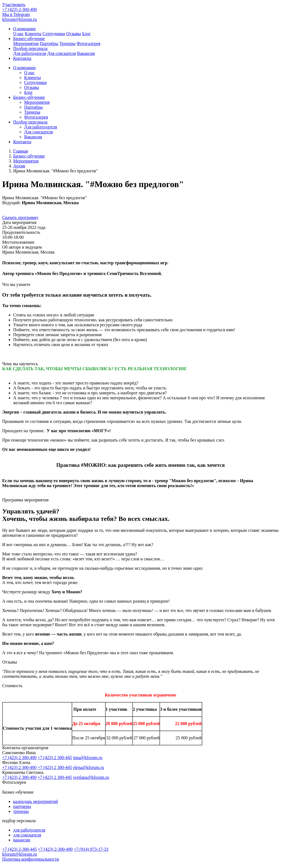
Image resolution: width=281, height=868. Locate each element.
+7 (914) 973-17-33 (91, 849)
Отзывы (74, 34)
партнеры (22, 806)
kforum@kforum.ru (19, 19)
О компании (24, 68)
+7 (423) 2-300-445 (19, 849)
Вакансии (86, 53)
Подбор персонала (30, 122)
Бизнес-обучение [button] (29, 39)
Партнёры (49, 43)
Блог (86, 34)
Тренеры (67, 43)
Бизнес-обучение (29, 97)
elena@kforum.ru (88, 767)
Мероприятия (26, 43)
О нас (18, 34)
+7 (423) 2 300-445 (55, 758)
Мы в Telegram (16, 14)
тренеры (21, 811)
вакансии (22, 840)
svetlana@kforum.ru (91, 777)
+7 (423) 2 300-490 (19, 758)
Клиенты (33, 34)
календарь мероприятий (36, 801)
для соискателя (27, 835)
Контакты (22, 58)
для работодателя (29, 830)
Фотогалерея (88, 43)
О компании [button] (24, 29)
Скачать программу (20, 217)
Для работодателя (30, 53)
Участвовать (14, 5)
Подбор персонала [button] (30, 48)
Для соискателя (62, 53)
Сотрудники (54, 34)
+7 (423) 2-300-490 (19, 9)
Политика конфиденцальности (31, 859)
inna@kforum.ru (88, 758)
